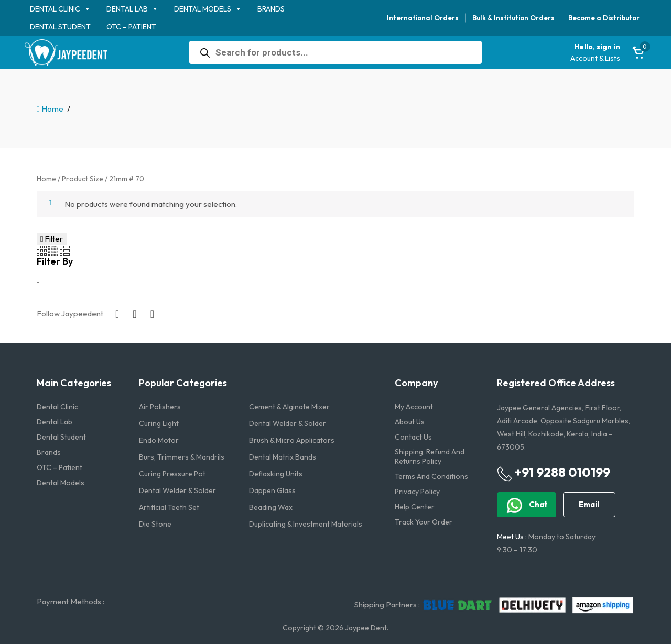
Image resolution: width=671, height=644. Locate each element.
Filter (52, 239)
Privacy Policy (417, 492)
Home (52, 109)
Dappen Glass (272, 490)
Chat (527, 505)
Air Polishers (160, 407)
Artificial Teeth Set (169, 507)
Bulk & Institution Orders (513, 18)
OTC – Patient (131, 27)
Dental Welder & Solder (288, 423)
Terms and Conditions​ (431, 476)
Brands (271, 9)
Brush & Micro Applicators (292, 440)
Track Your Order (424, 522)
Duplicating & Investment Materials (306, 524)
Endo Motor (159, 440)
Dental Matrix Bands (283, 457)
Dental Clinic (55, 9)
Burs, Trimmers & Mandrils (182, 457)
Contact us (413, 437)
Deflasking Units (276, 474)
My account (414, 407)
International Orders (423, 18)
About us (410, 422)
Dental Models (203, 9)
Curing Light (159, 423)
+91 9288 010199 (554, 473)
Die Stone (155, 524)
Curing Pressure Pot (172, 474)
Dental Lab (127, 9)
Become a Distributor (604, 18)
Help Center (415, 507)
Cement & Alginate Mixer (289, 407)
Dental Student (60, 27)
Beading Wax (271, 507)
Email (589, 504)
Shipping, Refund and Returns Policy (430, 456)
